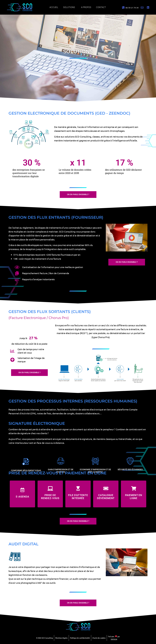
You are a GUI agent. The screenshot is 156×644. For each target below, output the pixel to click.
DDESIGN (114, 639)
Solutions (70, 7)
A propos (86, 7)
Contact (101, 7)
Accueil (54, 7)
